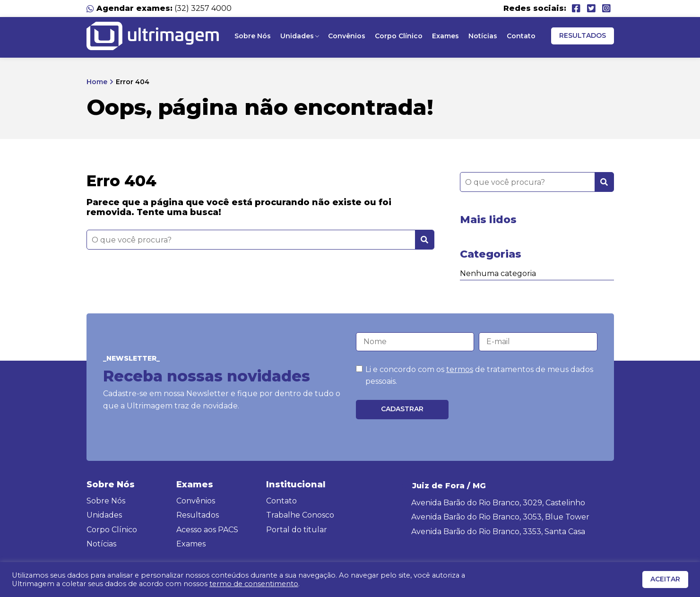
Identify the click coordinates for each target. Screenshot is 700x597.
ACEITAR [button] (665, 579)
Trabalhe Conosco (300, 515)
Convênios (347, 36)
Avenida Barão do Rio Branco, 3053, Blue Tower (500, 517)
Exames (445, 36)
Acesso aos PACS (207, 530)
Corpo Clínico (399, 36)
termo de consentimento (254, 584)
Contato (521, 36)
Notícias (483, 36)
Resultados (583, 35)
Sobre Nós (253, 36)
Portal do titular (297, 530)
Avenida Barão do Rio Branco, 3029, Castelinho (498, 503)
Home (97, 82)
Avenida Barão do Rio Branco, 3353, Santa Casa (498, 532)
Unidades (297, 36)
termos (460, 369)
